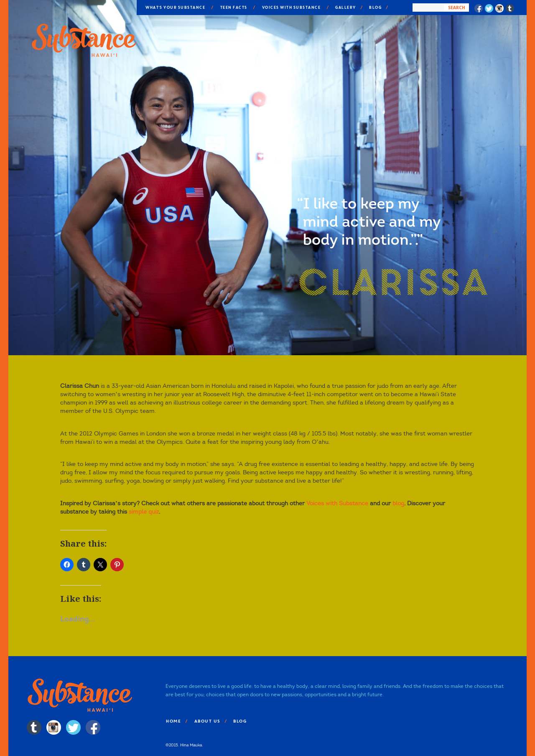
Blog (375, 8)
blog (398, 503)
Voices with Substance (337, 503)
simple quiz (144, 512)
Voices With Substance (291, 8)
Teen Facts (233, 8)
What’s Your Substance (175, 8)
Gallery (345, 8)
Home (173, 721)
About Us (207, 721)
